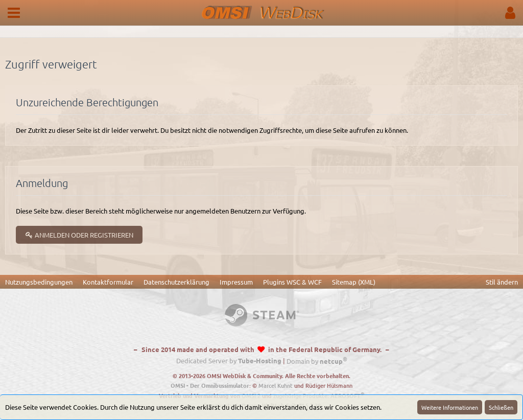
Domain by (317, 361)
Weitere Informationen (450, 407)
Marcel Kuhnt (276, 386)
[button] (14, 13)
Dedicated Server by (229, 361)
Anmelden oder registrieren (79, 235)
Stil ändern (502, 282)
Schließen (501, 407)
